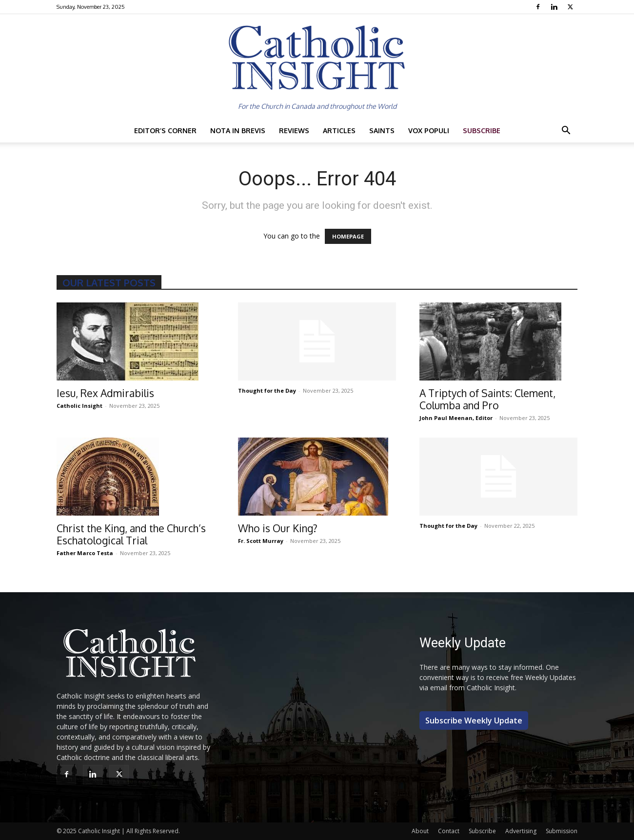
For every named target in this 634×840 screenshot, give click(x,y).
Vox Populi (429, 130)
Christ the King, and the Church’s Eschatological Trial (131, 534)
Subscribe (482, 130)
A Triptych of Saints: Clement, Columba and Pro (487, 399)
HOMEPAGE (348, 236)
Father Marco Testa (85, 553)
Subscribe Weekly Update (474, 720)
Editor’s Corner (165, 130)
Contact (449, 831)
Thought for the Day (267, 390)
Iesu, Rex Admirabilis (105, 393)
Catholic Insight (79, 406)
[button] (566, 131)
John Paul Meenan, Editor (456, 418)
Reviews (294, 130)
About (420, 831)
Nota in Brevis (238, 130)
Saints (382, 130)
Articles (339, 130)
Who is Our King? (278, 528)
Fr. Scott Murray (261, 541)
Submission (562, 831)
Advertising (521, 831)
